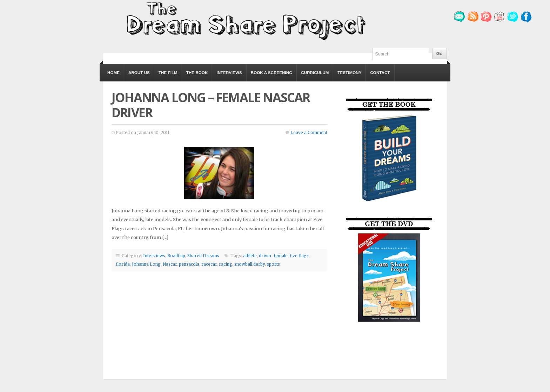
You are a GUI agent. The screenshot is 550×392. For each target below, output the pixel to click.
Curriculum (315, 73)
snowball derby (250, 264)
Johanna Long (146, 264)
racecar (209, 264)
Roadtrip (176, 256)
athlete (250, 256)
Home (113, 73)
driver (265, 256)
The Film (168, 73)
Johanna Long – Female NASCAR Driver (211, 105)
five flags (299, 256)
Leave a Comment (309, 133)
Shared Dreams (203, 256)
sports (273, 264)
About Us (139, 73)
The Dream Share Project (245, 20)
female (281, 256)
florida (123, 264)
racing (226, 264)
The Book (197, 73)
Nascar (170, 264)
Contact (380, 73)
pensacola (189, 264)
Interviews (229, 73)
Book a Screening (271, 73)
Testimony (349, 73)
